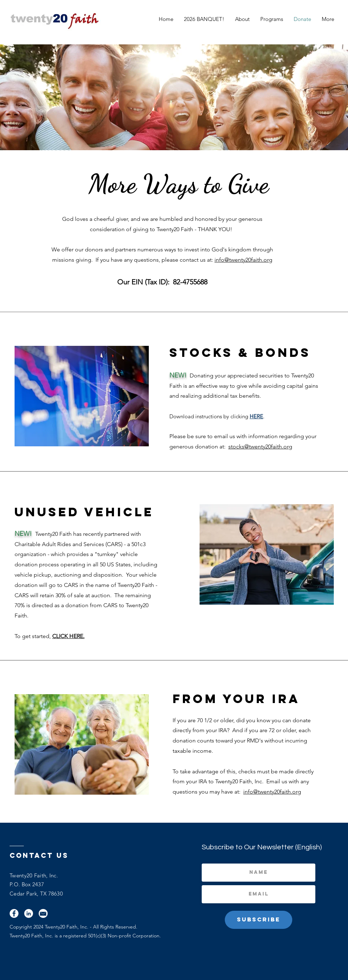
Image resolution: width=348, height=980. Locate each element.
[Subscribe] (259, 920)
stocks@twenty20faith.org (260, 447)
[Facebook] (14, 913)
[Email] (43, 913)
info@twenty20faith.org (243, 260)
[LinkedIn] (29, 913)
